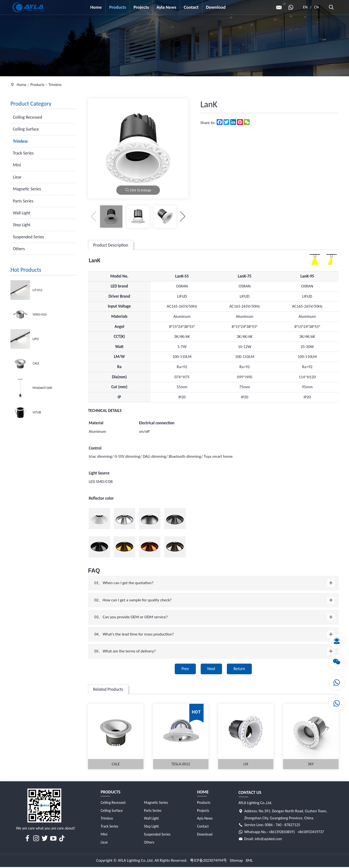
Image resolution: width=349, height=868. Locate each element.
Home (96, 7)
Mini (17, 165)
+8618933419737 (312, 833)
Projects (141, 7)
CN (317, 7)
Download (216, 7)
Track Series (23, 153)
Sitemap (237, 861)
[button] (183, 217)
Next (211, 669)
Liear (17, 177)
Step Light (22, 225)
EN (305, 7)
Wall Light (22, 213)
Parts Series (23, 201)
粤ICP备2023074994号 (208, 861)
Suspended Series (28, 237)
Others (19, 249)
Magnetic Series (27, 189)
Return (241, 669)
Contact (191, 7)
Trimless (56, 85)
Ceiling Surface (26, 129)
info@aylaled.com (269, 840)
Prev (183, 669)
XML (250, 861)
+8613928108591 (282, 833)
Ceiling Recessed (27, 117)
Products (118, 7)
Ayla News (167, 7)
